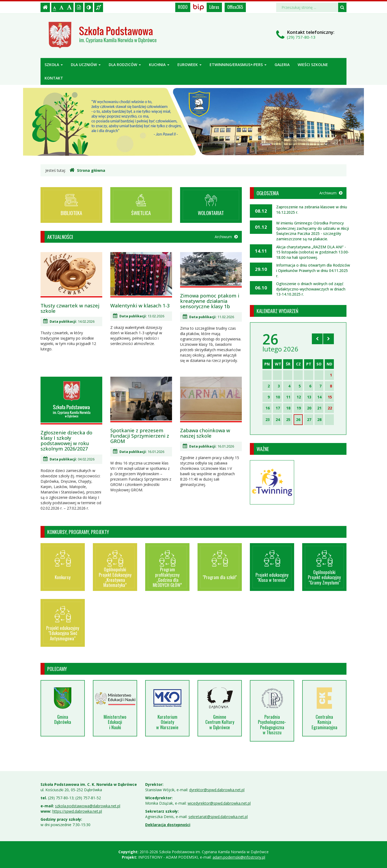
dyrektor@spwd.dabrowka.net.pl (217, 790)
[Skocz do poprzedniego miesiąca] (317, 339)
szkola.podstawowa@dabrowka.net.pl (88, 806)
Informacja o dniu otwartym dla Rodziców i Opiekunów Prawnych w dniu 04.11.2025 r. (313, 270)
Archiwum (226, 237)
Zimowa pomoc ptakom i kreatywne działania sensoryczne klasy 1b (210, 301)
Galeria (282, 65)
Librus (214, 7)
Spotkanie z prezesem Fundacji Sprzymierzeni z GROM (140, 436)
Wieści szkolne (313, 65)
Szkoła (54, 65)
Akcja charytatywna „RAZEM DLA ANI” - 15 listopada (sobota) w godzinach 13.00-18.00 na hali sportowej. (313, 252)
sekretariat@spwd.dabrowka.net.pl (218, 817)
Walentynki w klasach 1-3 (140, 306)
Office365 (235, 7)
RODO (183, 7)
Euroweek (189, 65)
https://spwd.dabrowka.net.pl (77, 811)
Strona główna (87, 170)
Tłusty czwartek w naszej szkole (70, 308)
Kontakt (54, 78)
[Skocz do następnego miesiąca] (328, 339)
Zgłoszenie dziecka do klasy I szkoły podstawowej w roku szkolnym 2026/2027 (66, 441)
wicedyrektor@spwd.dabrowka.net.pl (219, 803)
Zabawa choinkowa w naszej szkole (205, 433)
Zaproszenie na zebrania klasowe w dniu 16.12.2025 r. (312, 210)
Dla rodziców (125, 65)
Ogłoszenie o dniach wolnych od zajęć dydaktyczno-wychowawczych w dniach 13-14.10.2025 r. (311, 289)
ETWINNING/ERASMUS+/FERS (238, 65)
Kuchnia (159, 65)
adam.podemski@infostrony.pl (239, 857)
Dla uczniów (86, 65)
